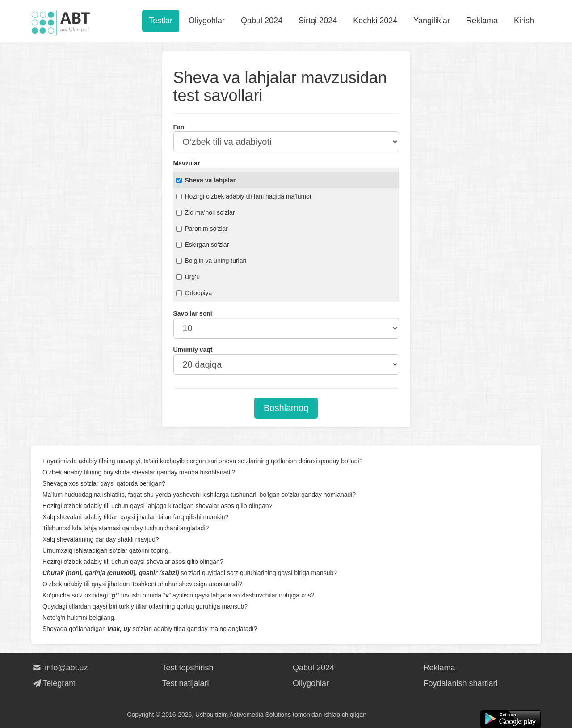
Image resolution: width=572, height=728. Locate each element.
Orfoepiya (194, 293)
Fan (179, 127)
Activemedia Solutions (260, 715)
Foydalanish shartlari (461, 683)
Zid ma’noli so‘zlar (206, 212)
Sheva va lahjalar (206, 180)
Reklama (482, 21)
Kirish (524, 21)
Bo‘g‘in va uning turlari (211, 261)
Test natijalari (186, 683)
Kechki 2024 (375, 21)
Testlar (161, 21)
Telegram (53, 683)
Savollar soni (193, 313)
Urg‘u (188, 277)
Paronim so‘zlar (202, 229)
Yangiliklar (432, 21)
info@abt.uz (60, 668)
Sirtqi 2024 (318, 21)
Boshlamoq (286, 408)
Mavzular (187, 163)
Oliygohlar (207, 21)
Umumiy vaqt (193, 350)
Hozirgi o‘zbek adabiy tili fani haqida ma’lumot (244, 196)
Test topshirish (188, 668)
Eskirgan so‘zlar (203, 245)
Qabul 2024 (262, 21)
